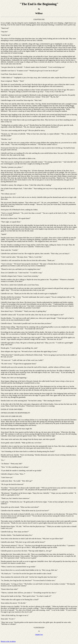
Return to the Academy (8, 641)
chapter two (39, 635)
